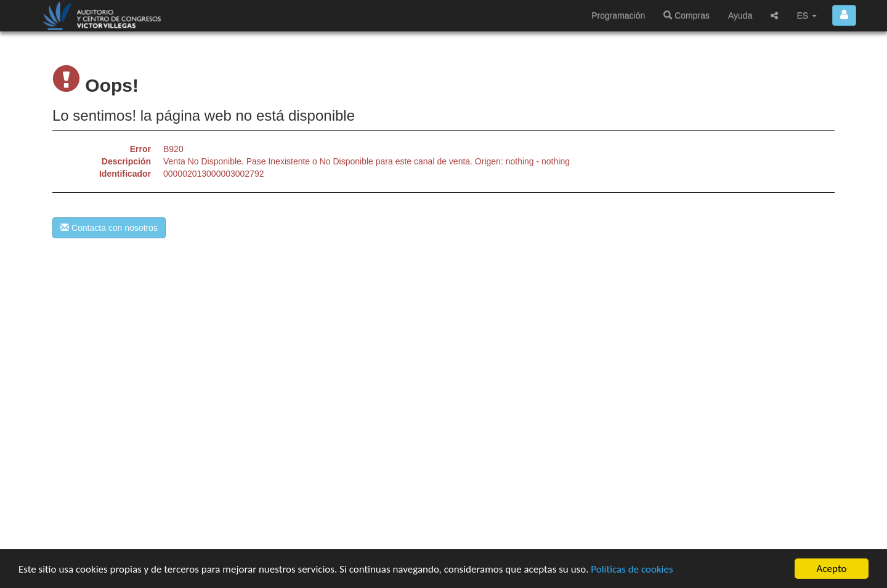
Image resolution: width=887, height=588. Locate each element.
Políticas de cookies (632, 569)
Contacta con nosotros (109, 228)
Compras (687, 15)
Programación (618, 15)
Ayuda (740, 15)
